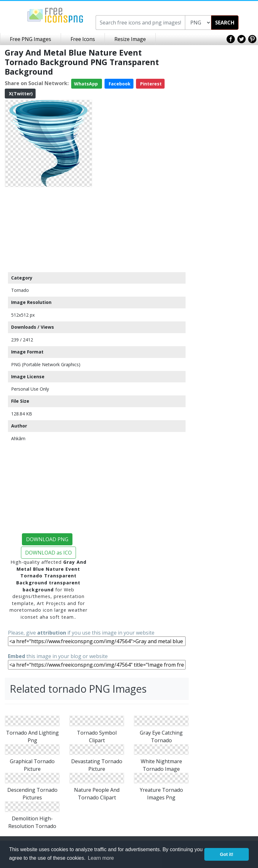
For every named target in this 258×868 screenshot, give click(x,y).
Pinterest (150, 84)
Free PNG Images (31, 39)
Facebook (119, 84)
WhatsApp (87, 84)
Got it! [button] (227, 854)
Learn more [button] (101, 858)
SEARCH (225, 23)
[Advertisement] (48, 229)
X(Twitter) (20, 94)
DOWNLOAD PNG (47, 539)
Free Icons (83, 39)
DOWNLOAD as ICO (48, 553)
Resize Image (130, 39)
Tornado (20, 290)
